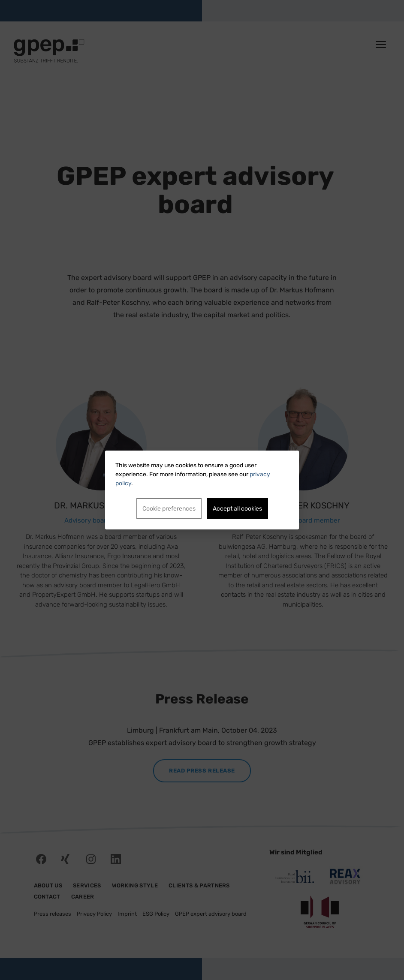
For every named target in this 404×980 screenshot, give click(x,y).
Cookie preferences (169, 509)
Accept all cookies (237, 509)
